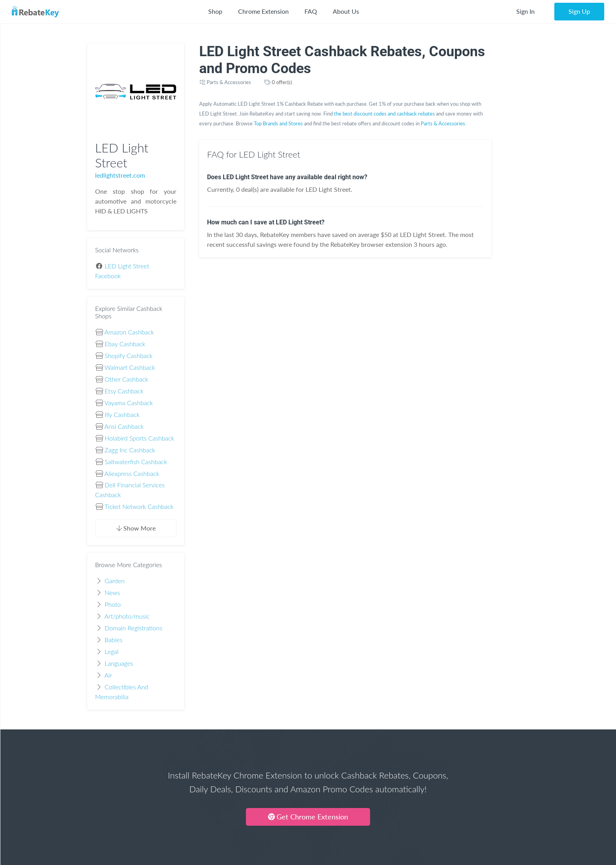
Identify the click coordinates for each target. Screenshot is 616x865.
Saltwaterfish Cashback (136, 462)
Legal (111, 651)
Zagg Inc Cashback (130, 450)
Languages (119, 663)
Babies (113, 640)
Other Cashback (126, 379)
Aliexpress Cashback (132, 473)
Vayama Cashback (129, 403)
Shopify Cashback (128, 355)
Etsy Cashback (124, 391)
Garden (115, 581)
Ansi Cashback (124, 426)
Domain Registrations (133, 628)
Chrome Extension (263, 11)
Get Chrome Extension (308, 817)
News (112, 592)
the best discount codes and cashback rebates (384, 114)
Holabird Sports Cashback (139, 438)
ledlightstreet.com (120, 175)
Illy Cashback (122, 414)
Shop (215, 11)
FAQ (311, 11)
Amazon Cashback (129, 332)
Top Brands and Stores (278, 123)
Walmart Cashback (130, 367)
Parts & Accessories (229, 82)
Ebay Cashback (125, 344)
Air (108, 675)
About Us (346, 11)
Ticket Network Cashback (139, 506)
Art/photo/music (127, 616)
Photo (113, 604)
